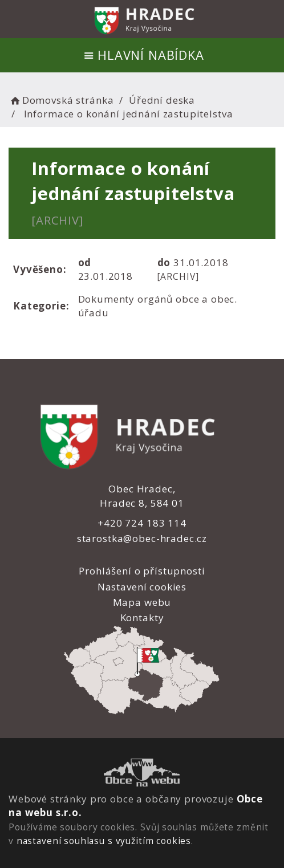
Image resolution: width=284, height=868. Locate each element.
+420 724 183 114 (142, 523)
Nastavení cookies (142, 587)
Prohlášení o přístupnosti (142, 571)
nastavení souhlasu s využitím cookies (104, 841)
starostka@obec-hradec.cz (142, 538)
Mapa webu (142, 602)
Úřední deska (162, 100)
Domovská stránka (61, 100)
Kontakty (142, 618)
